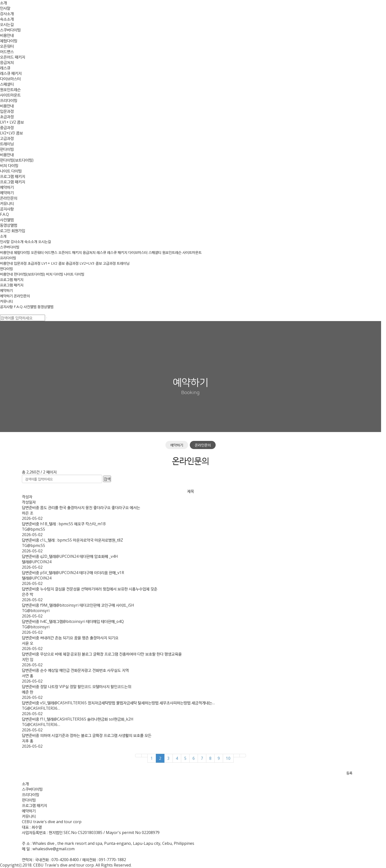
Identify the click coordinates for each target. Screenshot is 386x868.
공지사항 (7, 209)
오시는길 (7, 24)
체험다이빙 (9, 41)
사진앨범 (7, 220)
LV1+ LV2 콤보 (13, 122)
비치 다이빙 (9, 165)
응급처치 (7, 62)
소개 (3, 3)
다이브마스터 (10, 79)
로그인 (5, 231)
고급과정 (7, 138)
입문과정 (7, 111)
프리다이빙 (9, 100)
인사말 (5, 8)
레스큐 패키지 (11, 73)
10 (231, 758)
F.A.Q (4, 214)
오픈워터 (7, 46)
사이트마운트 (10, 95)
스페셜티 (7, 84)
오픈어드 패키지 (13, 57)
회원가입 (18, 231)
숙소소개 (7, 19)
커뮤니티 (7, 203)
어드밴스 (7, 52)
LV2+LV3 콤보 (12, 133)
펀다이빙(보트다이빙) (17, 160)
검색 (110, 479)
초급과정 (7, 117)
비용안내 (7, 35)
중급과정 (7, 127)
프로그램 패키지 (13, 176)
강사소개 (7, 14)
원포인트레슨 (10, 90)
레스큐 (5, 68)
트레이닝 (7, 144)
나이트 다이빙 (11, 171)
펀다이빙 (7, 149)
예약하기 (7, 187)
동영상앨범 (9, 225)
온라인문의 (9, 198)
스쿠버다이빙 (10, 30)
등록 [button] (352, 773)
